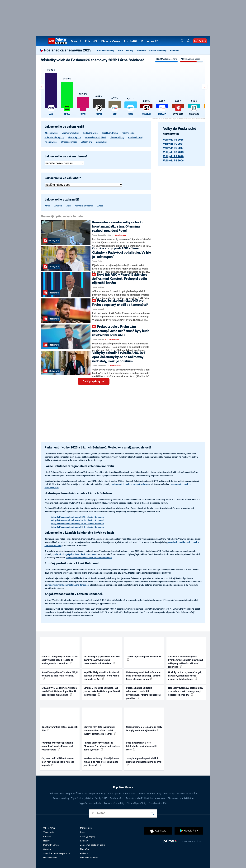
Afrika (47, 206)
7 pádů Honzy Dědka (82, 798)
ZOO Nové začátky (187, 794)
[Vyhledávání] (182, 41)
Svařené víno (117, 798)
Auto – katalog (61, 798)
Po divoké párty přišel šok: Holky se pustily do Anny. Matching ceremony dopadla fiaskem (102, 660)
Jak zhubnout (57, 794)
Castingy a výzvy (88, 836)
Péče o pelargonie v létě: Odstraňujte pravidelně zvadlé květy (142, 746)
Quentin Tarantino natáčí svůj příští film (60, 729)
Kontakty (84, 841)
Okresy (130, 51)
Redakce (84, 853)
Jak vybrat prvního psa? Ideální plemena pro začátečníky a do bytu (144, 762)
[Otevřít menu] (43, 41)
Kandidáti (175, 51)
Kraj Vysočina (128, 133)
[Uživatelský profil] (188, 41)
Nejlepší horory (97, 794)
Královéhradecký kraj (54, 137)
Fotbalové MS (150, 41)
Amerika (58, 206)
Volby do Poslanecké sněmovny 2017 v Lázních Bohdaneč (77, 520)
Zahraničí (91, 41)
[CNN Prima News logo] (58, 41)
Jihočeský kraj (51, 133)
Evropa (100, 206)
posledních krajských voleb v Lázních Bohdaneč (75, 554)
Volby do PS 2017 (173, 148)
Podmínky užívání (51, 845)
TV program (114, 794)
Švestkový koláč (158, 803)
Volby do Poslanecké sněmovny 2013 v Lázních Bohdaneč (77, 524)
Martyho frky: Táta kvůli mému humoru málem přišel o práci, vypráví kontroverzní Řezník (100, 730)
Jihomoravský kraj (70, 133)
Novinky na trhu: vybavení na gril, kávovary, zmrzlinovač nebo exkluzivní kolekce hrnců (185, 676)
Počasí (151, 794)
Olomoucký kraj (117, 137)
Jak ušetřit (130, 41)
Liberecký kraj (75, 137)
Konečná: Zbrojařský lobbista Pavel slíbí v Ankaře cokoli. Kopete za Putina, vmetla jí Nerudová (60, 660)
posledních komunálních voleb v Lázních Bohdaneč (89, 558)
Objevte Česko (110, 41)
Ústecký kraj (87, 142)
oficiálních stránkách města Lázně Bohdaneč (68, 585)
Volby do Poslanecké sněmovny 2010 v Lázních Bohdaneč (77, 527)
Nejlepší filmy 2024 (76, 794)
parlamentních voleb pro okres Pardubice (130, 484)
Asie (69, 206)
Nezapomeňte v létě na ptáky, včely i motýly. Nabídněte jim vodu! (144, 729)
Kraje (120, 51)
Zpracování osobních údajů (92, 845)
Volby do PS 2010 (173, 156)
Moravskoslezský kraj (95, 137)
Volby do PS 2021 (173, 144)
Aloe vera (160, 798)
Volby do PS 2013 (173, 152)
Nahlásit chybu (50, 858)
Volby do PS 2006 (173, 161)
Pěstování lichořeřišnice (181, 798)
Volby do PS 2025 (173, 140)
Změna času (130, 794)
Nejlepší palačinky (137, 803)
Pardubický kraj (135, 137)
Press (83, 832)
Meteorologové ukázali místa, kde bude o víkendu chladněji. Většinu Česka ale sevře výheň (143, 676)
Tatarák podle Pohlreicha (139, 798)
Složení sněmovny (158, 51)
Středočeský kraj (69, 142)
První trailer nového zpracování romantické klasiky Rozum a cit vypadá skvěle (57, 746)
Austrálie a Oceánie (84, 206)
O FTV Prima (49, 828)
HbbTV (46, 841)
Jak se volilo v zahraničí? (62, 200)
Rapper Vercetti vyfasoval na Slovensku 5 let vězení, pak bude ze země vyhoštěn (102, 746)
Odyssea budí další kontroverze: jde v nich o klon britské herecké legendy (58, 762)
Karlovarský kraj (91, 133)
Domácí (76, 41)
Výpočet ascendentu (90, 803)
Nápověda (85, 849)
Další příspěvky (96, 382)
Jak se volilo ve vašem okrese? (66, 156)
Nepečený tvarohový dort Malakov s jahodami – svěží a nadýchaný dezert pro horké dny (186, 691)
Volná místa (49, 832)
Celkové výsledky (106, 51)
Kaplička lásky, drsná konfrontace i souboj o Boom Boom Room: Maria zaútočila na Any (101, 676)
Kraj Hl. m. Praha (110, 133)
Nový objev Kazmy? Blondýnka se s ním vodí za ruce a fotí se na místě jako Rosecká (102, 762)
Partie (142, 794)
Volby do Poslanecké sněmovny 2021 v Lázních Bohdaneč (77, 517)
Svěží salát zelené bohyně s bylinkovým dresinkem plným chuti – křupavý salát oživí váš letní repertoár (186, 662)
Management (86, 828)
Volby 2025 (101, 798)
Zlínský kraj (102, 142)
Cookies (47, 849)
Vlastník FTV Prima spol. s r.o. (57, 853)
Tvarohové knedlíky (114, 803)
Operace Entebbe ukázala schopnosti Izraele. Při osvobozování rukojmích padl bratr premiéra (144, 693)
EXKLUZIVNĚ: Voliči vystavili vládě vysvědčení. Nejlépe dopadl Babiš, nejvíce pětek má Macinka (59, 691)
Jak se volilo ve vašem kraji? (64, 127)
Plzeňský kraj (51, 142)
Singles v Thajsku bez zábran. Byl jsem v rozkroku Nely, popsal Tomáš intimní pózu (102, 691)
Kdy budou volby (166, 794)
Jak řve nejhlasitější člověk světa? (144, 658)
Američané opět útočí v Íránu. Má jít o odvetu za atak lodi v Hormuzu (60, 676)
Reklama (47, 836)
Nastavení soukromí (89, 858)
